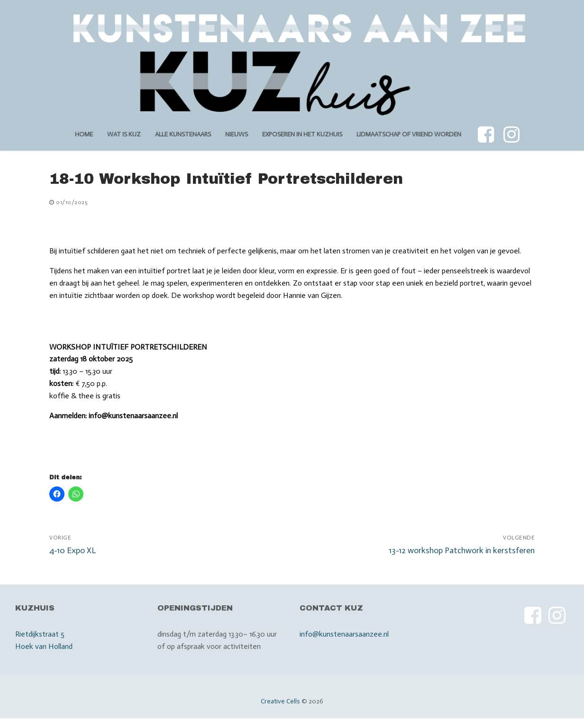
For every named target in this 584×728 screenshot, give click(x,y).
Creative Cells (280, 701)
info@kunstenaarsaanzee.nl (344, 634)
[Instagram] (511, 135)
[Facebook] (486, 135)
